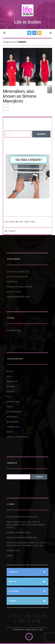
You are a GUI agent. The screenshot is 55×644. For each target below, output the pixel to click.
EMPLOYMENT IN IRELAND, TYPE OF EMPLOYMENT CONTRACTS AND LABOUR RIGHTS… (26, 525)
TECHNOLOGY (13, 427)
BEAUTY (10, 371)
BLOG (9, 376)
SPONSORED (13, 422)
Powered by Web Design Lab (28, 630)
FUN (9, 397)
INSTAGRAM (29, 591)
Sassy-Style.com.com (18, 272)
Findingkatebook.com (18, 297)
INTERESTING (13, 402)
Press (10, 556)
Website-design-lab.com (19, 287)
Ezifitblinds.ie (14, 292)
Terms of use (14, 330)
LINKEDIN (29, 601)
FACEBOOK (29, 572)
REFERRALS (12, 417)
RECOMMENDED (14, 412)
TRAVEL (10, 432)
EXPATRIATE (12, 381)
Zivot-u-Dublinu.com (17, 277)
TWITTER (29, 582)
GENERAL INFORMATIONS (18, 533)
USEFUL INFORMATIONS (18, 437)
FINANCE (11, 392)
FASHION (11, 386)
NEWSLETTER (13, 551)
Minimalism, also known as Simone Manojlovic (20, 96)
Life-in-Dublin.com (27, 619)
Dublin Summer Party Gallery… (23, 517)
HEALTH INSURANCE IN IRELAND (22, 538)
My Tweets (10, 231)
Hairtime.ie (12, 282)
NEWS (9, 407)
